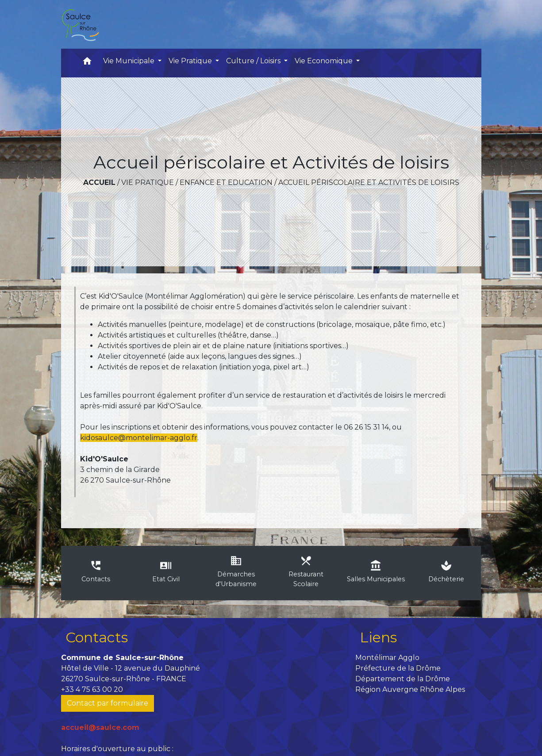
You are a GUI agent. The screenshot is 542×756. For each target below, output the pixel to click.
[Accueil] (80, 24)
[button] (87, 63)
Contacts (97, 637)
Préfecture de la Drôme (398, 668)
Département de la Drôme (403, 679)
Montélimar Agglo (387, 658)
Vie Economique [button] (325, 61)
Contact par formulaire (108, 703)
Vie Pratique (148, 182)
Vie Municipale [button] (130, 61)
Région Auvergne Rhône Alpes (410, 689)
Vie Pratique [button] (191, 61)
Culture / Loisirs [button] (254, 61)
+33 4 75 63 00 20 (92, 689)
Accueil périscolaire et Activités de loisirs (369, 182)
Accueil (99, 182)
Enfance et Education (226, 182)
